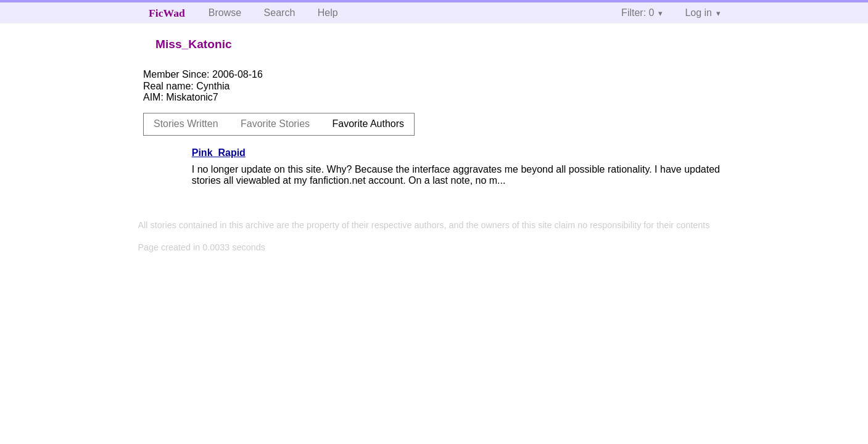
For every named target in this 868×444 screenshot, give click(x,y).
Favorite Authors (369, 124)
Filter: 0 (638, 13)
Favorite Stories (275, 124)
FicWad (167, 13)
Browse (225, 13)
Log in (698, 13)
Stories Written (186, 124)
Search (280, 13)
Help (328, 13)
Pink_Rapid (219, 153)
